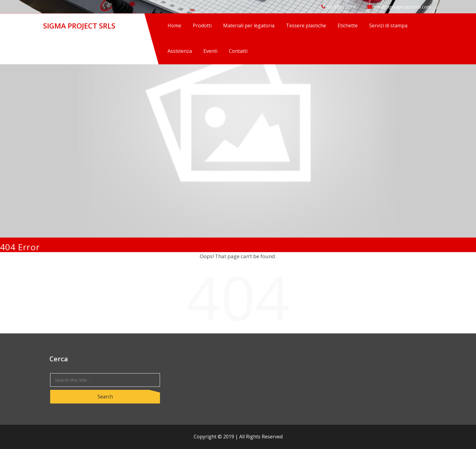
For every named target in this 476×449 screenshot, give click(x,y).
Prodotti (202, 25)
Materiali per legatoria (249, 25)
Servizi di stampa (388, 25)
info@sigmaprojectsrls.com (402, 7)
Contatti (238, 51)
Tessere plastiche (306, 25)
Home (174, 25)
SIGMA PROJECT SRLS (79, 26)
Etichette (348, 25)
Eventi (210, 51)
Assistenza (180, 51)
